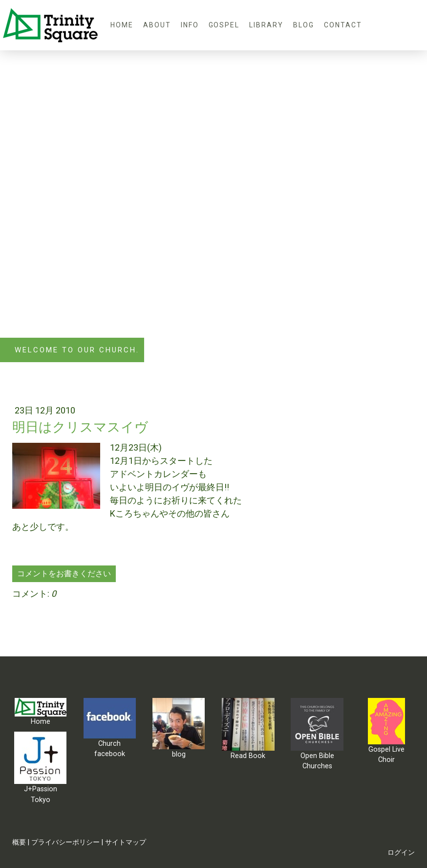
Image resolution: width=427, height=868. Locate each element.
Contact (343, 25)
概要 (19, 842)
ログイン (401, 853)
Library (266, 25)
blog (304, 25)
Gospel (224, 25)
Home (122, 25)
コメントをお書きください (64, 574)
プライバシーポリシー (65, 842)
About (157, 25)
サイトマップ (126, 842)
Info (190, 25)
